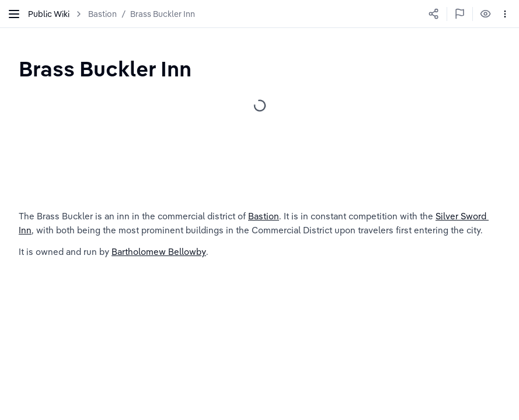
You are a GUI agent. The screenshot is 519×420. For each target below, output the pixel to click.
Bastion (102, 14)
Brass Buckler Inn (163, 14)
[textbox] (105, 69)
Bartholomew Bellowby (159, 252)
